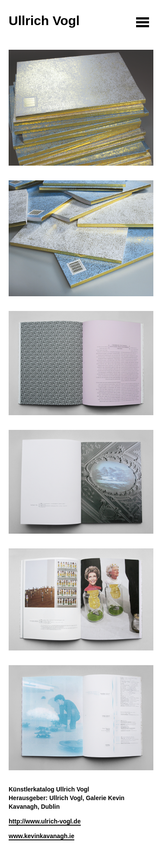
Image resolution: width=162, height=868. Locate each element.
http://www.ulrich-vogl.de (45, 821)
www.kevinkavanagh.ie (41, 836)
